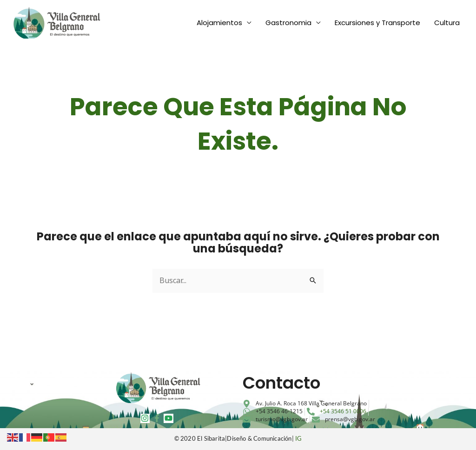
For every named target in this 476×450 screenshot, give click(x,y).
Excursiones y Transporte (377, 23)
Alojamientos (219, 23)
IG (298, 438)
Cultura (447, 23)
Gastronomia (288, 23)
